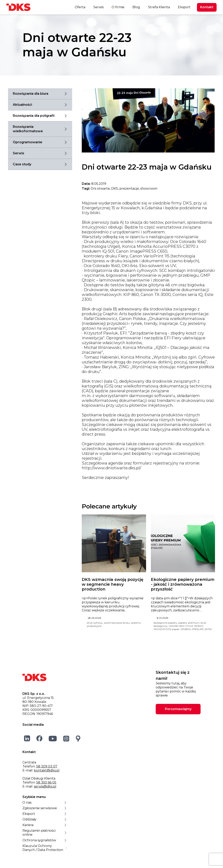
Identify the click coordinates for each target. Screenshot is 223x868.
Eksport (184, 7)
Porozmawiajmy (178, 709)
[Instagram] (66, 738)
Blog (136, 7)
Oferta (80, 7)
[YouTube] (53, 738)
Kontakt (207, 7)
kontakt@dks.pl (47, 770)
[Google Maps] (78, 738)
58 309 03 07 (47, 766)
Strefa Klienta (159, 7)
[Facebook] (39, 738)
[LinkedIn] (27, 738)
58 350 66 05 (46, 782)
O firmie (118, 7)
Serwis (98, 7)
